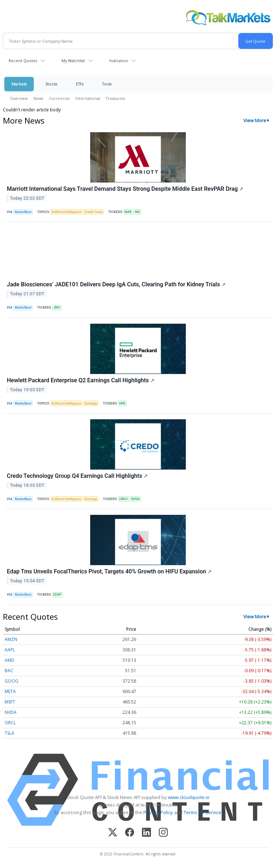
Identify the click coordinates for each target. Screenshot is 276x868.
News (38, 98)
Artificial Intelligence (66, 212)
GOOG (11, 681)
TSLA (10, 733)
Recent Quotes (23, 61)
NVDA (135, 499)
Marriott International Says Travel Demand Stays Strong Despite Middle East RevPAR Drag (125, 189)
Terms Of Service (203, 812)
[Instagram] (163, 833)
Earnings (91, 403)
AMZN (11, 639)
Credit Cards (94, 212)
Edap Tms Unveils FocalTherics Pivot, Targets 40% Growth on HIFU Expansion (109, 571)
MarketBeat (23, 212)
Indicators (119, 61)
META (10, 691)
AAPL (10, 650)
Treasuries (116, 98)
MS (137, 212)
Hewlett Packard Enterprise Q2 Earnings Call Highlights (81, 380)
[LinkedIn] (146, 833)
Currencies (59, 98)
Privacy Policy (158, 812)
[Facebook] (130, 833)
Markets (19, 84)
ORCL (10, 723)
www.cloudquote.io (189, 797)
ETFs (80, 84)
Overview (19, 98)
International (88, 98)
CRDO (124, 499)
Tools (107, 84)
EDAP (57, 595)
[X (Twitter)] (113, 833)
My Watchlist (73, 61)
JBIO (57, 308)
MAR (128, 212)
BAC (9, 671)
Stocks (51, 84)
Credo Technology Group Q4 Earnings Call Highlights (77, 476)
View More (255, 120)
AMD (10, 660)
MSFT (10, 702)
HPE (122, 403)
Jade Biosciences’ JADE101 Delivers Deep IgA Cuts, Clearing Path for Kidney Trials (116, 284)
